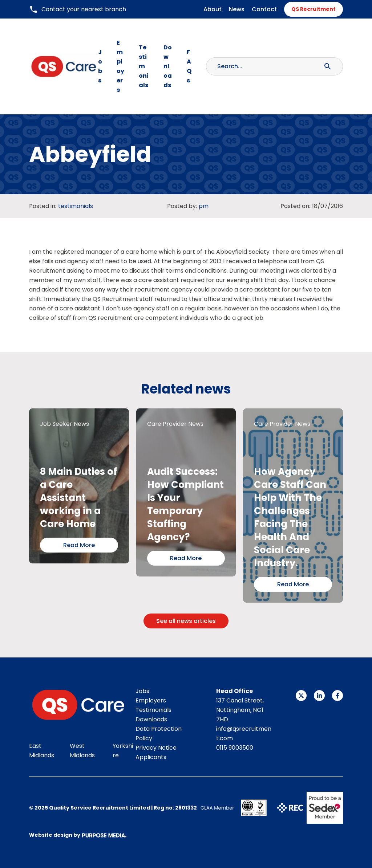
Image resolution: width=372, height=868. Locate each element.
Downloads (168, 66)
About (213, 9)
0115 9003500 (235, 748)
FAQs (189, 66)
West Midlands (82, 751)
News (237, 9)
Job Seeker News (64, 424)
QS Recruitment (314, 9)
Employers (120, 66)
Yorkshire (123, 751)
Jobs (100, 66)
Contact (264, 9)
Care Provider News (175, 424)
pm (204, 206)
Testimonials (144, 66)
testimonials (76, 206)
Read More (79, 545)
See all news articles (186, 621)
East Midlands (42, 751)
